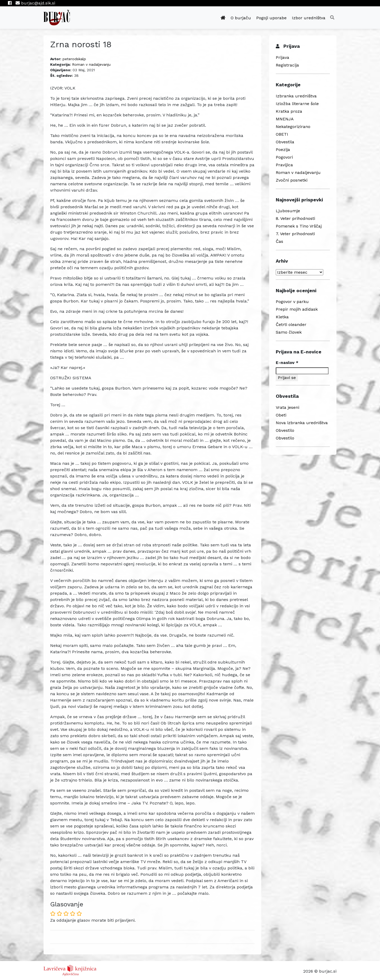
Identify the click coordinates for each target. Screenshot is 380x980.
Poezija (283, 150)
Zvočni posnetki (292, 180)
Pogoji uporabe (271, 18)
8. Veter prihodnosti (295, 218)
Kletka (282, 317)
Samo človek (289, 332)
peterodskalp (74, 59)
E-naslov (287, 363)
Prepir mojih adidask (297, 309)
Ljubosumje (288, 211)
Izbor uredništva (309, 18)
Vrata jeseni (288, 407)
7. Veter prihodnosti (295, 234)
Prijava (282, 57)
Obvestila (285, 142)
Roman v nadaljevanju (91, 64)
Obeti (281, 415)
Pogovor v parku (292, 302)
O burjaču (241, 18)
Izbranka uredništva (296, 96)
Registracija (287, 65)
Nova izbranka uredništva (302, 423)
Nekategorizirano (293, 127)
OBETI (282, 134)
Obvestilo (285, 430)
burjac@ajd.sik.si (35, 3)
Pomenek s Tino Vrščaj (299, 226)
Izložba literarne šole (297, 104)
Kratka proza (289, 111)
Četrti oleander (291, 325)
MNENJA (285, 119)
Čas (279, 241)
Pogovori (284, 157)
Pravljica (284, 165)
